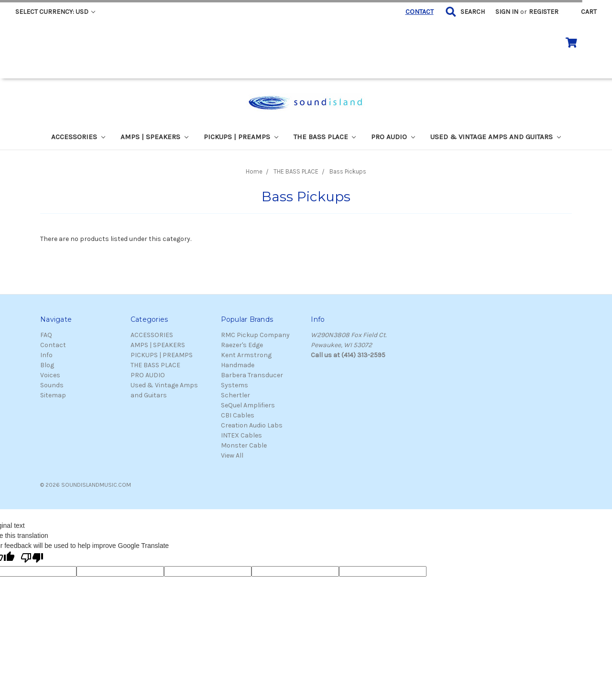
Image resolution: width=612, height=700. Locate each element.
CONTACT (420, 12)
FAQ (46, 335)
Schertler (235, 395)
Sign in (507, 12)
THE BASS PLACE (325, 137)
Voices (50, 375)
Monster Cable (244, 445)
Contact (53, 345)
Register (544, 12)
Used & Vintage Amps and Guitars (496, 137)
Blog (47, 365)
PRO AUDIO (393, 137)
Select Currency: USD (55, 12)
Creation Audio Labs (252, 425)
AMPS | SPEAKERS (154, 137)
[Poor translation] (32, 558)
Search (473, 12)
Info (46, 355)
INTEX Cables (241, 435)
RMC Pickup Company (255, 335)
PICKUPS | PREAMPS (241, 137)
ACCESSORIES (78, 137)
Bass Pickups (348, 171)
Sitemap (53, 395)
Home (254, 171)
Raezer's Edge (242, 345)
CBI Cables (238, 415)
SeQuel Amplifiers (248, 405)
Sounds (52, 385)
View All (232, 455)
